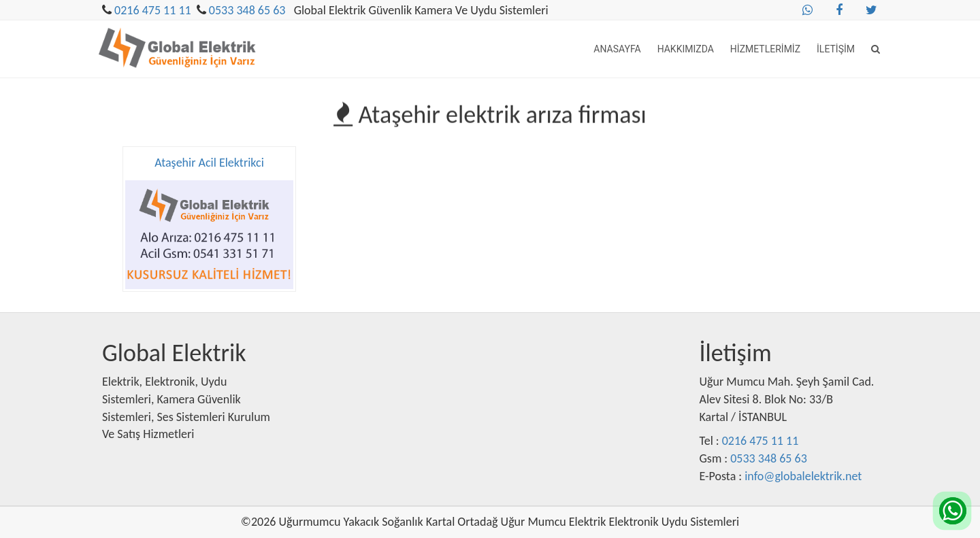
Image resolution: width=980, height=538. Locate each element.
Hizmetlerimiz (765, 49)
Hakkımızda (686, 49)
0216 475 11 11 (153, 10)
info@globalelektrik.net (803, 476)
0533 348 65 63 (247, 10)
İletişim (836, 49)
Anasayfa (617, 49)
